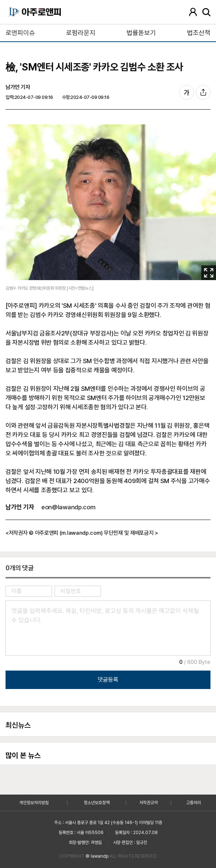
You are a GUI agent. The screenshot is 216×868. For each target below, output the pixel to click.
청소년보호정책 (97, 803)
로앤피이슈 (20, 33)
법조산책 (199, 33)
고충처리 (194, 803)
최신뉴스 (18, 725)
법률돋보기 (141, 33)
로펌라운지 (81, 33)
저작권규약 (149, 803)
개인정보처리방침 (34, 803)
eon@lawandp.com (68, 507)
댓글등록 (108, 680)
